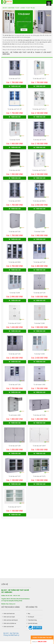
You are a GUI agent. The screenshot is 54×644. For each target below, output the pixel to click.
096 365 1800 (9, 596)
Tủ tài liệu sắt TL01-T (39, 79)
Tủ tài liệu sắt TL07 (15, 477)
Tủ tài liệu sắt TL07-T (15, 508)
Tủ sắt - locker (20, 8)
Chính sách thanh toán (9, 614)
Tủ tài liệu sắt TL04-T (15, 324)
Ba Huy (5, 8)
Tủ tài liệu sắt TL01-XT (15, 109)
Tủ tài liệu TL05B (39, 355)
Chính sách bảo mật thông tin (11, 621)
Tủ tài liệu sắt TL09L (39, 416)
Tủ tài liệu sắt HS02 (15, 263)
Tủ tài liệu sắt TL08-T (39, 447)
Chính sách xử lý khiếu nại (10, 624)
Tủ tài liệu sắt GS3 (15, 171)
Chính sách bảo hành (9, 628)
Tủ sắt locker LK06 (39, 385)
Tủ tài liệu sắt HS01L (39, 201)
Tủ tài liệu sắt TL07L (39, 477)
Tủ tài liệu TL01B (15, 140)
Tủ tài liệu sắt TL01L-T (39, 109)
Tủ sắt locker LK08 (15, 416)
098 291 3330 (17, 596)
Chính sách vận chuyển (9, 618)
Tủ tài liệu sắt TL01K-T (39, 171)
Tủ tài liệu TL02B (39, 232)
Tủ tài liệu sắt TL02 (15, 232)
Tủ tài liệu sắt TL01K (39, 140)
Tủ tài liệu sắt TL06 (15, 385)
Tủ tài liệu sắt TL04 (39, 293)
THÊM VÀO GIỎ (15, 86)
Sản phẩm (11, 8)
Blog (29, 614)
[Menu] (49, 3)
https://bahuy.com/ (11, 605)
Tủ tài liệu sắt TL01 (15, 79)
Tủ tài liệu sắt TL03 (39, 263)
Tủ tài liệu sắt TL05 (15, 355)
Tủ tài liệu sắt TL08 (15, 447)
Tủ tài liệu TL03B (15, 293)
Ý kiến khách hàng (32, 621)
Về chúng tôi (31, 618)
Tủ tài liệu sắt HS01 (15, 201)
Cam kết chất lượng (33, 624)
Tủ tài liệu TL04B (39, 324)
